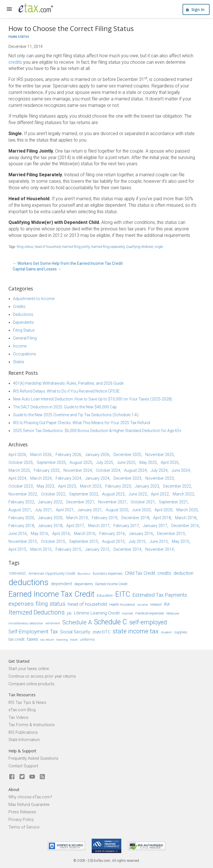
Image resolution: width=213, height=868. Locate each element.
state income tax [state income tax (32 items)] (136, 631)
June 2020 (141, 510)
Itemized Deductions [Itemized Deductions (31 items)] (37, 612)
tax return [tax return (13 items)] (47, 640)
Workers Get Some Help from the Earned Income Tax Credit (68, 263)
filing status (25, 247)
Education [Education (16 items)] (105, 595)
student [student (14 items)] (166, 632)
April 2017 (75, 526)
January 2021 (90, 510)
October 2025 (21, 462)
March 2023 (91, 486)
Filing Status (19, 37)
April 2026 (17, 455)
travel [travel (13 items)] (74, 640)
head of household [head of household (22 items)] (87, 604)
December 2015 (171, 534)
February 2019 (105, 518)
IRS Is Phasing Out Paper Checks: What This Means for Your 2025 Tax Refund (82, 423)
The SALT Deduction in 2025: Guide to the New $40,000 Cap (65, 407)
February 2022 (21, 502)
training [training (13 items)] (62, 640)
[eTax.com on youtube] (32, 777)
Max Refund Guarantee (29, 805)
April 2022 (160, 494)
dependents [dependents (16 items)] (84, 584)
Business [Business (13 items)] (84, 574)
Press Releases (22, 812)
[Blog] (42, 777)
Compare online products (31, 684)
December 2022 (177, 486)
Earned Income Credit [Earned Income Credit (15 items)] (111, 584)
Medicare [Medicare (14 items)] (173, 613)
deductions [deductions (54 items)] (28, 582)
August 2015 (113, 541)
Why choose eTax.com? (30, 797)
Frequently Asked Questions (33, 758)
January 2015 (97, 549)
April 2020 (163, 510)
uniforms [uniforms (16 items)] (87, 639)
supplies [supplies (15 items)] (181, 632)
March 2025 (19, 470)
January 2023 (147, 486)
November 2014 (160, 549)
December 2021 (80, 502)
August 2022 (113, 494)
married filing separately (108, 247)
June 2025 (126, 462)
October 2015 (53, 541)
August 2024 (135, 470)
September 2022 (84, 494)
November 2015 (23, 541)
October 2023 (21, 486)
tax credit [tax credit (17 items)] (17, 639)
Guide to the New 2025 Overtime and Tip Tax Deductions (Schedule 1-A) (76, 415)
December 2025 (127, 455)
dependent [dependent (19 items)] (61, 584)
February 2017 (126, 526)
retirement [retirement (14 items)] (53, 623)
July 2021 (43, 510)
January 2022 (50, 502)
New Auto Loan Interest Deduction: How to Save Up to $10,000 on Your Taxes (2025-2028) (93, 399)
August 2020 (117, 510)
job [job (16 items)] (69, 613)
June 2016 (18, 534)
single (159, 247)
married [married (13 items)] (127, 613)
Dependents (23, 322)
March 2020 (187, 510)
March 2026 (41, 455)
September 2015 (84, 541)
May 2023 (45, 486)
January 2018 (50, 526)
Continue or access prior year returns (42, 676)
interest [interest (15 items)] (156, 605)
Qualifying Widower (140, 247)
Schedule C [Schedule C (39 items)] (110, 622)
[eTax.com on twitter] (22, 777)
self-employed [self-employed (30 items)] (148, 622)
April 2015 (17, 549)
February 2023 (118, 486)
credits (15, 62)
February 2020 (21, 518)
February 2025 (47, 470)
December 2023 (127, 478)
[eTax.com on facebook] (12, 777)
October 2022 (53, 494)
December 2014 (127, 549)
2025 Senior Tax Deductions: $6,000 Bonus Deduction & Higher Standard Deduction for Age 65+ (97, 431)
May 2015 (181, 541)
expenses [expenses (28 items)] (21, 604)
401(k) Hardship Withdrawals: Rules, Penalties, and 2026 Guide (68, 383)
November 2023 (160, 478)
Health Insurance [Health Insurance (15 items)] (122, 605)
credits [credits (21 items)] (164, 573)
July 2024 (159, 470)
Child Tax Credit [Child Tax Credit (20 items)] (140, 573)
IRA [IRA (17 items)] (167, 604)
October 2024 (108, 470)
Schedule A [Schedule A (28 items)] (77, 622)
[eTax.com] (36, 8)
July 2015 (137, 541)
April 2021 (65, 510)
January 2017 (155, 526)
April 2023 (67, 486)
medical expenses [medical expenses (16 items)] (150, 613)
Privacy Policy (21, 820)
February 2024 (68, 478)
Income (20, 346)
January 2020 (50, 518)
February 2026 (68, 455)
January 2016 (141, 534)
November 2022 (23, 494)
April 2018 (162, 518)
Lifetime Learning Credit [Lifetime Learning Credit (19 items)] (97, 613)
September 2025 (51, 462)
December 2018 (135, 518)
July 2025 (105, 462)
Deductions (23, 314)
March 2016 (85, 534)
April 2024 (17, 478)
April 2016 (61, 534)
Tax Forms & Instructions (32, 725)
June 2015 (159, 541)
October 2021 (143, 502)
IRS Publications (23, 732)
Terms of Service (24, 827)
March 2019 (77, 518)
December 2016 (185, 526)
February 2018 (21, 526)
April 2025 (170, 462)
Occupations (25, 354)
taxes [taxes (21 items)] (32, 639)
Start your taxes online (29, 669)
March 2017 (99, 526)
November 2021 (112, 502)
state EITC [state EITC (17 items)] (101, 632)
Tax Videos (18, 718)
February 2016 (112, 534)
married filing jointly (76, 247)
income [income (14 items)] (142, 605)
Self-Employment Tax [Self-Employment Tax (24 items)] (33, 632)
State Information (24, 740)
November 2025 (160, 455)
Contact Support (23, 766)
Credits (19, 307)
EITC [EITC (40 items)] (123, 594)
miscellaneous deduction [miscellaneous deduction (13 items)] (26, 623)
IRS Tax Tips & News (27, 703)
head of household (48, 247)
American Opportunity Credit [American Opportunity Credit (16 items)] (52, 573)
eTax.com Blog (22, 710)
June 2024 (181, 470)
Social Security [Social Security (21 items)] (75, 632)
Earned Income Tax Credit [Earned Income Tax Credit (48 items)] (51, 594)
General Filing (25, 338)
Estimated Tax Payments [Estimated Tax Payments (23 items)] (160, 595)
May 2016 (39, 534)
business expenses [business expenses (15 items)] (108, 574)
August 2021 (20, 510)
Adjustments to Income (34, 299)
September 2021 (173, 502)
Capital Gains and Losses (37, 269)
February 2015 (68, 549)
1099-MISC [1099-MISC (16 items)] (17, 573)
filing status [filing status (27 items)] (51, 604)
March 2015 (41, 549)
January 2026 (97, 455)
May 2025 (148, 462)
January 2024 (97, 478)
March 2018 (186, 518)
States (19, 362)
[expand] (9, 9)
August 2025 (81, 462)
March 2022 (183, 494)
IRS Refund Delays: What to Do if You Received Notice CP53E (66, 391)
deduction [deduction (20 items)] (183, 573)
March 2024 (41, 478)
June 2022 (138, 494)
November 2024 (78, 470)
